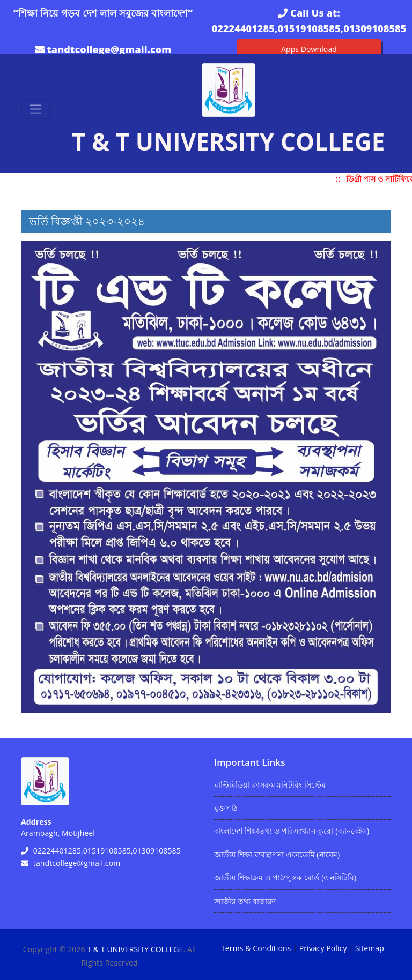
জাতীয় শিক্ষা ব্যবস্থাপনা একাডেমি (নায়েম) (277, 854)
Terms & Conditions (256, 948)
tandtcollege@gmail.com (109, 49)
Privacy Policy (323, 948)
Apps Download (309, 49)
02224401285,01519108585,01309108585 (309, 28)
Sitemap (370, 948)
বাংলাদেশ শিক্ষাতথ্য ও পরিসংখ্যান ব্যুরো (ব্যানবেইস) (292, 831)
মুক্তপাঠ (226, 808)
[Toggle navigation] (36, 109)
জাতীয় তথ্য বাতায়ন (245, 901)
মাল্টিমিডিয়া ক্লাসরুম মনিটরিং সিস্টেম (270, 785)
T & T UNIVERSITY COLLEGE (135, 949)
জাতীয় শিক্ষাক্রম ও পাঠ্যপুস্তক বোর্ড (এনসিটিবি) (285, 877)
